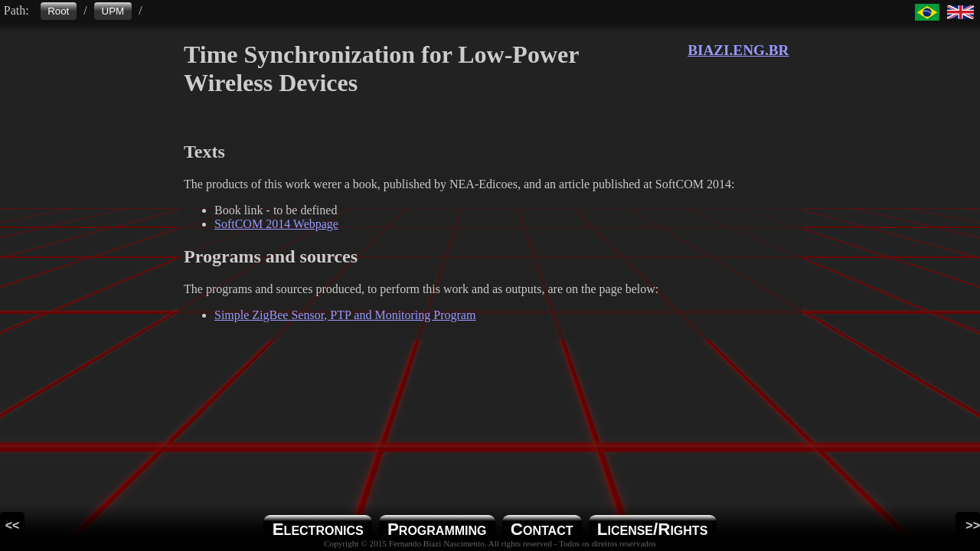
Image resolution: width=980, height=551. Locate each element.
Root (58, 11)
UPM (113, 11)
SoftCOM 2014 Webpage (276, 224)
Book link (239, 210)
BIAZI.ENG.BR (738, 50)
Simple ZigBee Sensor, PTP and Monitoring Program (345, 315)
